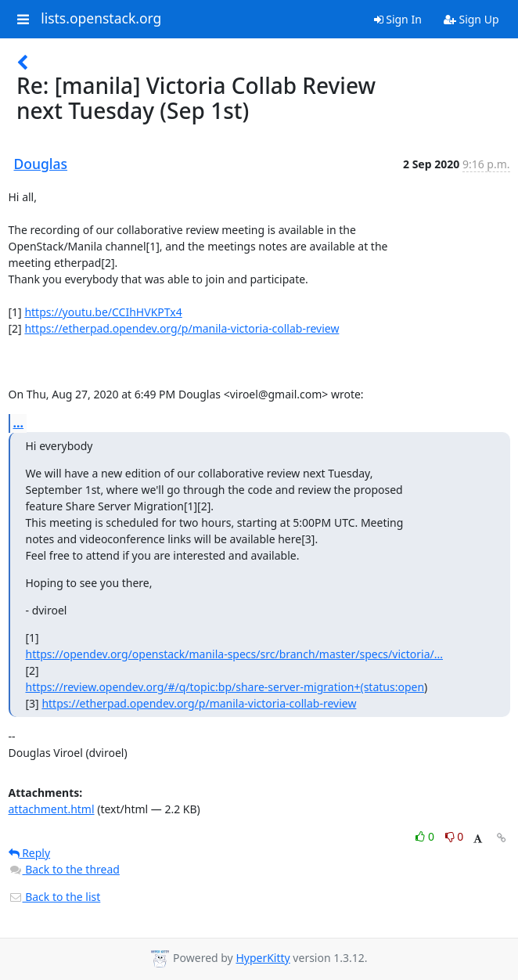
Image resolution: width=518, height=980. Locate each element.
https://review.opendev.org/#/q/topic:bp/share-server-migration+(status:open (225, 687)
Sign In (398, 19)
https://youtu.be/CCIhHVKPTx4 (103, 312)
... (19, 423)
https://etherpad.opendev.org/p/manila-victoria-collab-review (182, 328)
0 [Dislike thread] (455, 836)
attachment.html (52, 809)
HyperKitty (263, 958)
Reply (30, 853)
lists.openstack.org (101, 19)
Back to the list (55, 897)
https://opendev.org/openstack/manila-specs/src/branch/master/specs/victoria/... (234, 654)
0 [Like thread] (426, 836)
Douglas (41, 164)
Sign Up (471, 19)
